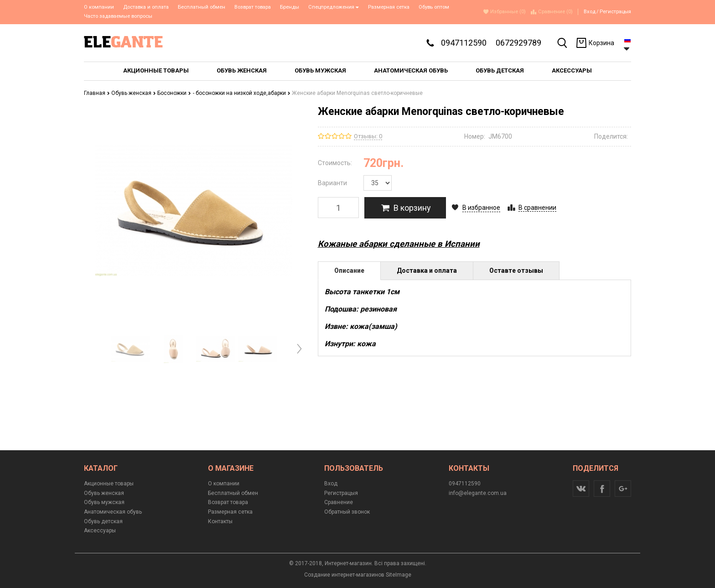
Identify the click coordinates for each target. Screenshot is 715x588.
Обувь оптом (434, 7)
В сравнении (537, 208)
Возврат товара (253, 7)
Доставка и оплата (146, 7)
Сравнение (339, 502)
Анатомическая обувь (113, 512)
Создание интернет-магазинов (344, 575)
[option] (131, 349)
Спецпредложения (334, 7)
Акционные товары (109, 484)
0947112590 (464, 43)
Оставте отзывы (516, 271)
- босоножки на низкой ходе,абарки (242, 93)
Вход (590, 12)
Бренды (290, 7)
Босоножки (174, 93)
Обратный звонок (347, 512)
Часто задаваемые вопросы (118, 16)
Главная (97, 93)
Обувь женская (134, 93)
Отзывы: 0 (368, 136)
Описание (349, 271)
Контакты (220, 521)
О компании (99, 7)
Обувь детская (103, 521)
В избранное (481, 208)
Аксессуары (100, 531)
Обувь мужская (104, 502)
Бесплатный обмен (202, 7)
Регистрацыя (615, 12)
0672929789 (518, 43)
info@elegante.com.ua (478, 493)
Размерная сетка (389, 7)
